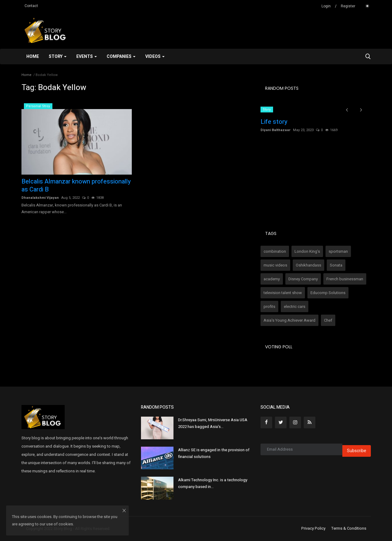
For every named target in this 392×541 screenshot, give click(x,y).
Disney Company (303, 279)
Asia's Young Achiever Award (289, 320)
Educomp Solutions (328, 293)
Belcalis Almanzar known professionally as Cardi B (76, 186)
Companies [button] (121, 57)
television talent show (283, 293)
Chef (328, 320)
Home (33, 57)
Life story (274, 122)
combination (275, 251)
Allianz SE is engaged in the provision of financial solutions (214, 453)
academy (272, 279)
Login (326, 6)
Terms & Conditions (349, 528)
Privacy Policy (313, 528)
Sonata (336, 265)
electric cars (295, 306)
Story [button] (58, 57)
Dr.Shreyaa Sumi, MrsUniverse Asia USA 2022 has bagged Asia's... (213, 423)
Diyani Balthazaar (276, 130)
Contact (31, 6)
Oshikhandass (308, 265)
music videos (275, 265)
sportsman (338, 251)
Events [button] (87, 57)
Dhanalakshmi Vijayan (40, 198)
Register (348, 6)
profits (269, 306)
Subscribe (357, 451)
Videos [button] (155, 57)
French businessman (345, 279)
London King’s (307, 251)
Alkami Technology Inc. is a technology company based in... (213, 483)
